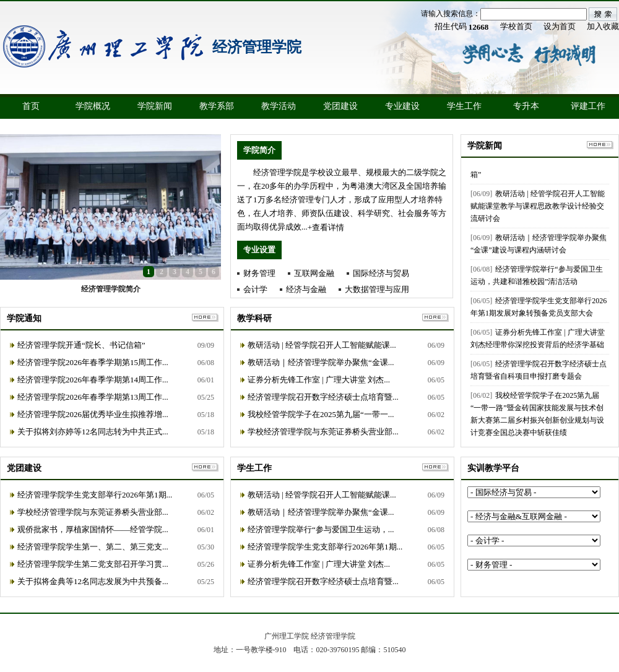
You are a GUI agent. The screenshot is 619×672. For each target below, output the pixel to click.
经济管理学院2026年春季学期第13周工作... (93, 397)
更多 (600, 145)
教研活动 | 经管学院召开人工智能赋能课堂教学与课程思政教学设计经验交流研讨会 (538, 208)
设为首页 (560, 26)
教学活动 (279, 106)
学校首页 (516, 26)
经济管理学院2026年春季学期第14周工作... (93, 380)
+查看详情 (326, 227)
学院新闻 (155, 106)
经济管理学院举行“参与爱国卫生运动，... (321, 529)
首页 (31, 106)
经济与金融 (306, 289)
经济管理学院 (257, 47)
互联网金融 (314, 273)
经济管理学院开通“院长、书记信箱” (81, 345)
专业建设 (402, 106)
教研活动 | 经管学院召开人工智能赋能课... (322, 345)
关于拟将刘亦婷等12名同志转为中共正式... (93, 432)
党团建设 (340, 106)
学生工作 (464, 106)
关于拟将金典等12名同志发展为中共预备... (93, 581)
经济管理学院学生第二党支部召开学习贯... (93, 564)
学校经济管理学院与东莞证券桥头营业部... (323, 432)
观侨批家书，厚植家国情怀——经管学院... (93, 529)
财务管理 (259, 273)
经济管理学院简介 (111, 289)
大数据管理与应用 (377, 289)
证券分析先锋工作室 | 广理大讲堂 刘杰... (319, 380)
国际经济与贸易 (381, 273)
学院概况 (93, 106)
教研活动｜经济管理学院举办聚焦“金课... (321, 362)
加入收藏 (603, 26)
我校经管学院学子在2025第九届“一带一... (321, 414)
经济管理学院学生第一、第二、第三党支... (93, 547)
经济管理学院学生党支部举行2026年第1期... (95, 495)
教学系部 (217, 106)
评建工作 (588, 106)
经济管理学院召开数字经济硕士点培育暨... (323, 397)
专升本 (526, 106)
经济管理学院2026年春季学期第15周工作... (93, 362)
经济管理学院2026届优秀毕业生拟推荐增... (93, 414)
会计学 (255, 289)
